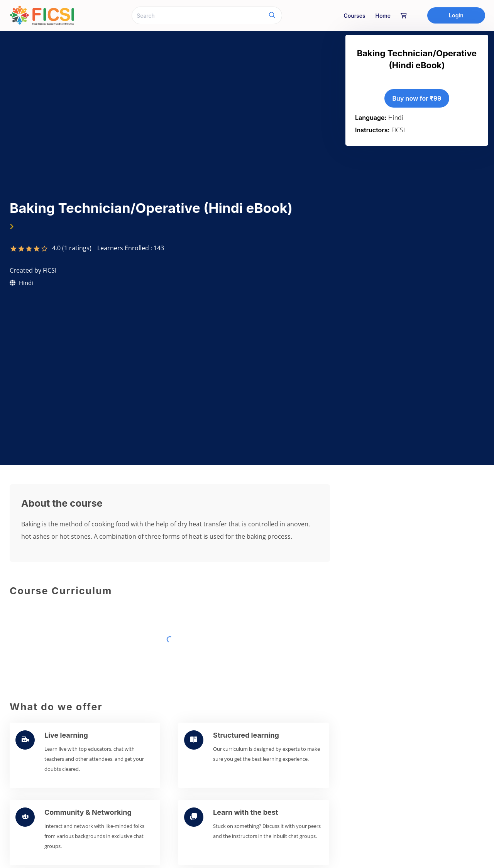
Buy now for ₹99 (417, 98)
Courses (355, 16)
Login (456, 15)
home (383, 16)
